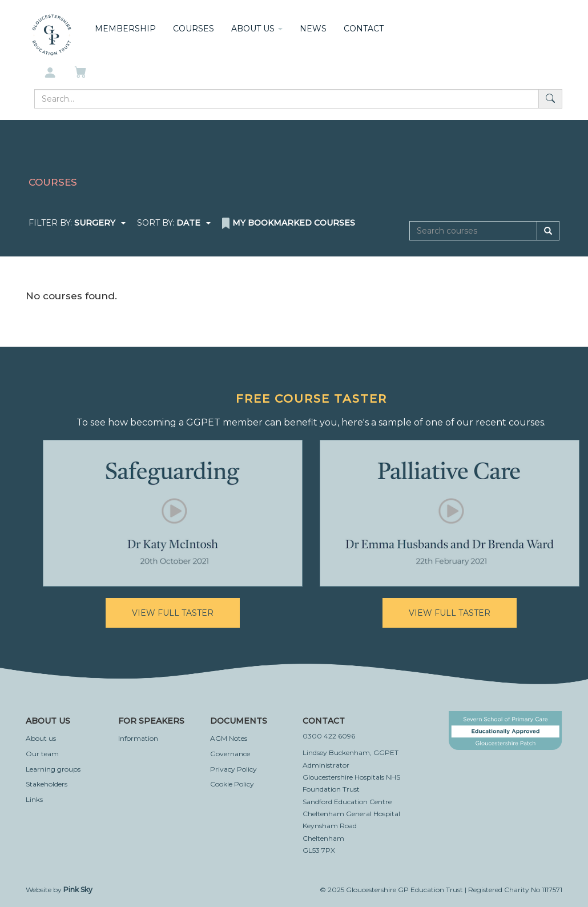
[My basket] (81, 73)
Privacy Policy (233, 769)
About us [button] (257, 29)
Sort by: (174, 223)
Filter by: (77, 223)
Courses (194, 29)
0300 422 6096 (329, 736)
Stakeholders (47, 784)
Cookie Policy (232, 784)
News (313, 29)
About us (41, 738)
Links (34, 799)
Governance (230, 754)
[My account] (50, 73)
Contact (364, 29)
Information (138, 738)
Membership (125, 29)
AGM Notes (229, 738)
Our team (42, 754)
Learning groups (53, 769)
